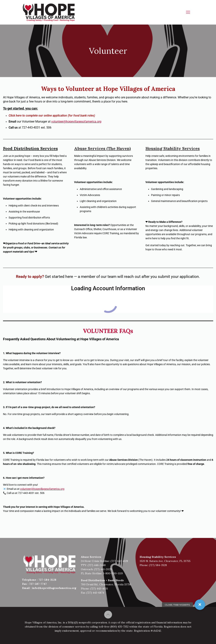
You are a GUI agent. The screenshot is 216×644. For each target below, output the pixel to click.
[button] (200, 605)
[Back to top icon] (108, 615)
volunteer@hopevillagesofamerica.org (76, 122)
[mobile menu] (188, 12)
